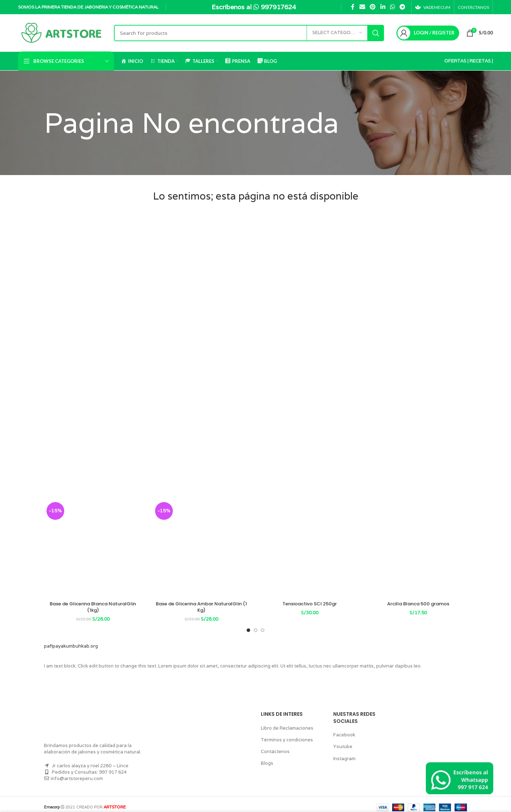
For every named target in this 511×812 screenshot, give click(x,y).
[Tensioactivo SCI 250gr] (310, 549)
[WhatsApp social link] (391, 7)
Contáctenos (274, 745)
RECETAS (480, 61)
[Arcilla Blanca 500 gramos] (418, 549)
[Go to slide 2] (255, 624)
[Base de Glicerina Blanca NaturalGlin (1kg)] (93, 549)
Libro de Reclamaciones (285, 721)
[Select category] (337, 33)
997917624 (280, 7)
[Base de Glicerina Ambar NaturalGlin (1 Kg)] (202, 549)
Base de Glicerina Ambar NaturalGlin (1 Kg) (201, 604)
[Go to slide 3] (263, 624)
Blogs (267, 757)
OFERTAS (455, 61)
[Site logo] (62, 32)
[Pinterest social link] (371, 7)
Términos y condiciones (285, 733)
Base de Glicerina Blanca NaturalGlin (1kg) (93, 604)
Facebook (343, 728)
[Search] (249, 33)
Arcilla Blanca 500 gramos (418, 604)
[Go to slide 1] (248, 624)
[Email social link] (361, 7)
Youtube (342, 740)
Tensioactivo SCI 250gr (310, 604)
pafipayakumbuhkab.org (69, 640)
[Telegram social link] (401, 7)
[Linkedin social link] (381, 7)
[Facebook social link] (351, 7)
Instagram (344, 752)
